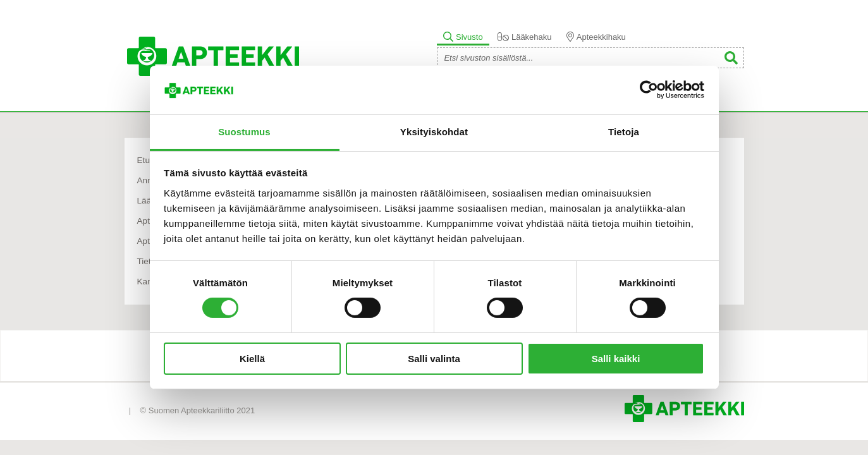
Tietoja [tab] (624, 132)
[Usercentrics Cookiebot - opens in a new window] (649, 90)
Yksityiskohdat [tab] (434, 132)
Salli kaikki (616, 359)
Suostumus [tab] (244, 132)
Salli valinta (434, 359)
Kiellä (252, 359)
